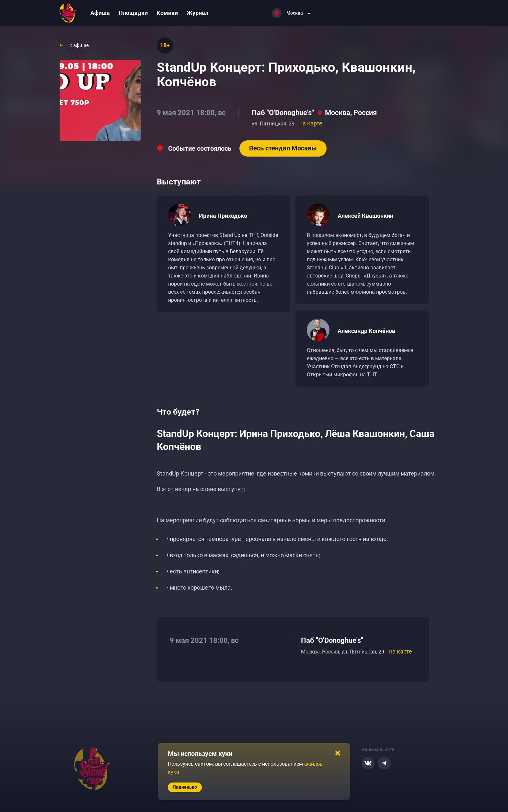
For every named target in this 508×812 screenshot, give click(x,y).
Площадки (133, 13)
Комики (167, 13)
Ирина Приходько (223, 216)
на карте (311, 123)
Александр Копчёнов (366, 331)
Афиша (100, 13)
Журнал (197, 13)
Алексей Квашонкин (365, 216)
